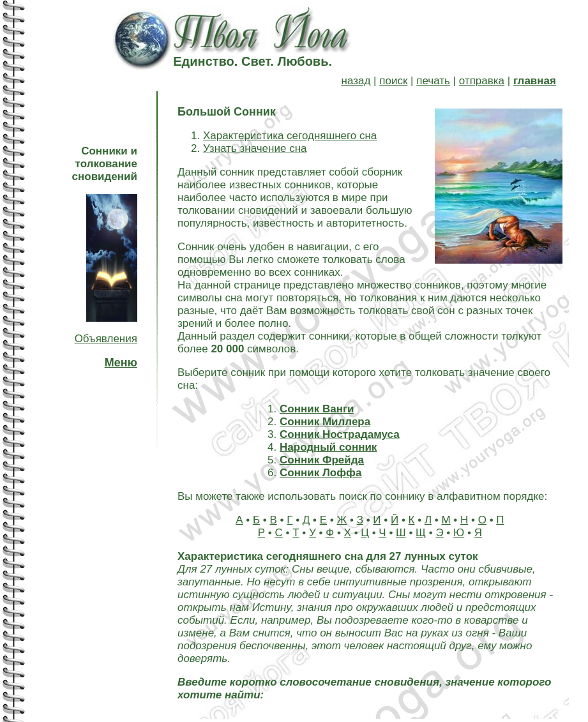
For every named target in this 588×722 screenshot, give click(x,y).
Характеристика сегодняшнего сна (290, 136)
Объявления (106, 339)
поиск (393, 81)
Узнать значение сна (255, 148)
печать (433, 81)
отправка (482, 81)
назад (356, 81)
